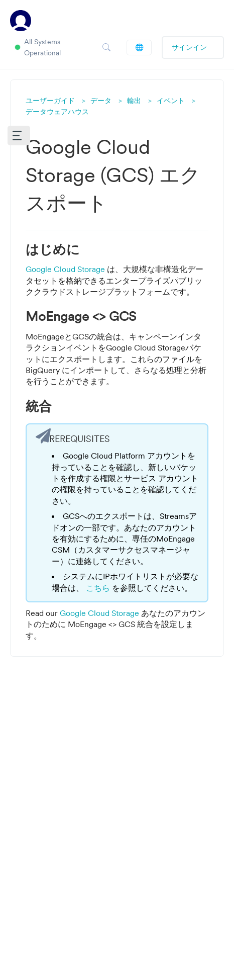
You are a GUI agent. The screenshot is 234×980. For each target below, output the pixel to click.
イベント (171, 101)
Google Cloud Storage (66, 269)
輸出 (134, 101)
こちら (99, 588)
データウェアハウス (57, 112)
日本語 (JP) (139, 47)
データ (101, 101)
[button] (19, 136)
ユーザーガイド (50, 101)
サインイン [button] (189, 47)
